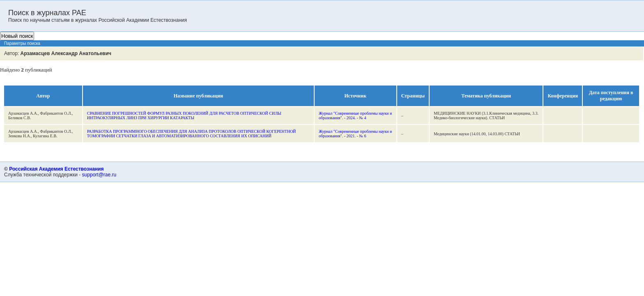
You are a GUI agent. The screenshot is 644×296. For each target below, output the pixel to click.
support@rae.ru (99, 175)
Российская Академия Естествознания (56, 169)
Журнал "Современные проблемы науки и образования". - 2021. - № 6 (355, 134)
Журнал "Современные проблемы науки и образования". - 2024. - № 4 (355, 116)
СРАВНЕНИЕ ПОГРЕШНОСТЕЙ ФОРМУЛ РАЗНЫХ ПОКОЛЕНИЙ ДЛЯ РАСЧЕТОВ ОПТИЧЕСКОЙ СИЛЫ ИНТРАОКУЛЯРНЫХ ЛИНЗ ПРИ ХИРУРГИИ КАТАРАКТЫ (184, 116)
